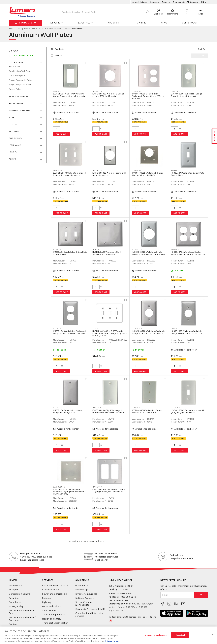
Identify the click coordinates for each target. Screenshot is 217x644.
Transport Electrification (55, 623)
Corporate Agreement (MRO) (91, 609)
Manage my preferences (156, 635)
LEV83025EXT (59, 487)
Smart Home (49, 610)
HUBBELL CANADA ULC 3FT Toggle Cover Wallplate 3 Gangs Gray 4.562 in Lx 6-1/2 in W (110, 333)
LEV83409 (97, 487)
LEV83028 (97, 170)
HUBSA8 (57, 329)
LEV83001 (175, 408)
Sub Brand (15, 138)
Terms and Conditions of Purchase (22, 619)
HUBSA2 (57, 250)
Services (48, 580)
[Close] (212, 635)
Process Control (51, 590)
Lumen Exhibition (140, 2)
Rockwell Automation (106, 553)
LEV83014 (97, 408)
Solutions (82, 580)
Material (14, 131)
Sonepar (14, 590)
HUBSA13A (58, 408)
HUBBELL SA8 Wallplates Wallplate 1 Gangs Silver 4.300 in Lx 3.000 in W (69, 332)
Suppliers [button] (55, 23)
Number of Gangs (20, 110)
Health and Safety (52, 619)
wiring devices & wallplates (29, 28)
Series (13, 159)
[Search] (105, 12)
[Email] (177, 595)
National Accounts (85, 598)
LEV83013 (136, 408)
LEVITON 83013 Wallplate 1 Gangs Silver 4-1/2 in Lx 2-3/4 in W (147, 411)
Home (12, 28)
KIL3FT (95, 329)
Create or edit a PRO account (186, 2)
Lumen (13, 580)
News (164, 23)
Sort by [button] (201, 49)
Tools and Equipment (53, 614)
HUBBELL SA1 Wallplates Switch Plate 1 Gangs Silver (188, 174)
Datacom (47, 598)
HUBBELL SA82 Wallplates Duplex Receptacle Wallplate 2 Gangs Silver (188, 253)
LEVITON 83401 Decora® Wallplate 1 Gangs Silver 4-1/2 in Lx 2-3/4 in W (69, 95)
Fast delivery (176, 555)
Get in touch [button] (190, 23)
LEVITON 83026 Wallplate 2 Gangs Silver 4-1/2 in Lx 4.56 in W (108, 95)
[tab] (26, 51)
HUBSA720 (137, 329)
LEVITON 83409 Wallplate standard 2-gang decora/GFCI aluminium (109, 490)
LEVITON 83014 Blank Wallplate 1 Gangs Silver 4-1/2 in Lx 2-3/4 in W (108, 411)
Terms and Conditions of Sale (22, 612)
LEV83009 (58, 170)
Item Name (15, 145)
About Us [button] (113, 23)
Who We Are (16, 585)
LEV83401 (58, 91)
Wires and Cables (51, 606)
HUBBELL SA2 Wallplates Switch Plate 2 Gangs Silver (70, 253)
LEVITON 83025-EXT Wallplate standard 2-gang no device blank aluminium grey (69, 492)
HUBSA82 (175, 250)
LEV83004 (176, 91)
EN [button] (203, 2)
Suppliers (155, 2)
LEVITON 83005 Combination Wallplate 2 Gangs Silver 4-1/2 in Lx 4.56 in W (148, 96)
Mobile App (82, 590)
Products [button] (26, 23)
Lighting (46, 602)
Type (12, 117)
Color (13, 124)
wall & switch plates (53, 28)
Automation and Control (55, 585)
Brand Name (16, 103)
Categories (16, 63)
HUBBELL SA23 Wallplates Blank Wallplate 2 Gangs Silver (107, 253)
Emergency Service (30, 553)
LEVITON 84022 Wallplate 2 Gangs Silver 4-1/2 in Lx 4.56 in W (147, 174)
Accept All (180, 635)
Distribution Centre (19, 594)
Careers (142, 23)
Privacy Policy (16, 606)
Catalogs (166, 2)
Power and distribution (54, 594)
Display (14, 51)
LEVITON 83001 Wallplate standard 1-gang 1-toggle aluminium (188, 411)
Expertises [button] (84, 23)
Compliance (15, 602)
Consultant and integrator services (89, 614)
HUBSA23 (97, 250)
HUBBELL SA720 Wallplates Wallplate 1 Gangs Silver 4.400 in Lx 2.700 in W (149, 332)
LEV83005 (136, 91)
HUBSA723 (137, 250)
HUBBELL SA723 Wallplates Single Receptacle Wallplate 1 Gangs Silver (149, 253)
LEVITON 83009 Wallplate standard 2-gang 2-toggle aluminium (69, 174)
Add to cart (62, 134)
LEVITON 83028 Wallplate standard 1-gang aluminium (110, 174)
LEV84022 (136, 170)
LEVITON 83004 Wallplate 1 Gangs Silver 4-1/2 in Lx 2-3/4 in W (186, 95)
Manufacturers (19, 97)
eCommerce (82, 585)
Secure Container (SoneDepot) (85, 603)
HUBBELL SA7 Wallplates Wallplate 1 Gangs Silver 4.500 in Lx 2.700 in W (187, 332)
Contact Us (15, 624)
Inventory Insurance (86, 594)
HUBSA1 (175, 170)
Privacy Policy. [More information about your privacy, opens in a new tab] (112, 641)
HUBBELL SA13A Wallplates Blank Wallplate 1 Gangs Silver (68, 411)
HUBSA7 (175, 329)
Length (13, 152)
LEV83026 (97, 91)
